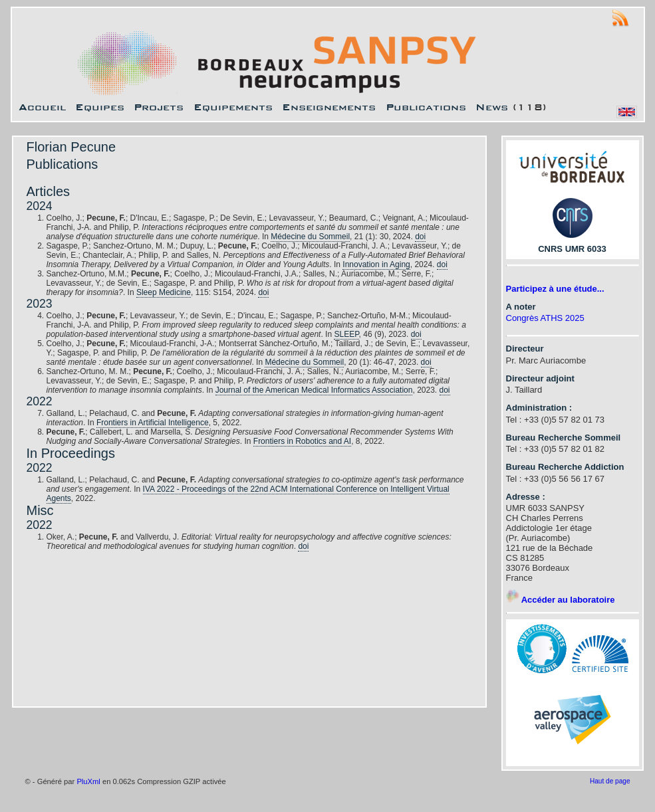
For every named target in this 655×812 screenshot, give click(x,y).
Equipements (233, 107)
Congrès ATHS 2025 (545, 318)
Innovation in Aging (376, 264)
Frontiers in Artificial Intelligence (153, 423)
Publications (426, 107)
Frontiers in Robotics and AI (302, 441)
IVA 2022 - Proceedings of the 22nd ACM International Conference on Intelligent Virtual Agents (248, 494)
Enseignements (329, 107)
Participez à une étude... (555, 289)
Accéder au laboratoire (561, 600)
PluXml (88, 781)
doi (420, 237)
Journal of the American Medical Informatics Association (314, 390)
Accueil (42, 107)
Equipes (100, 107)
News (492, 107)
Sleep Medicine (164, 292)
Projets (159, 107)
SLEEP (346, 334)
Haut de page (610, 781)
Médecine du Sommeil (310, 237)
